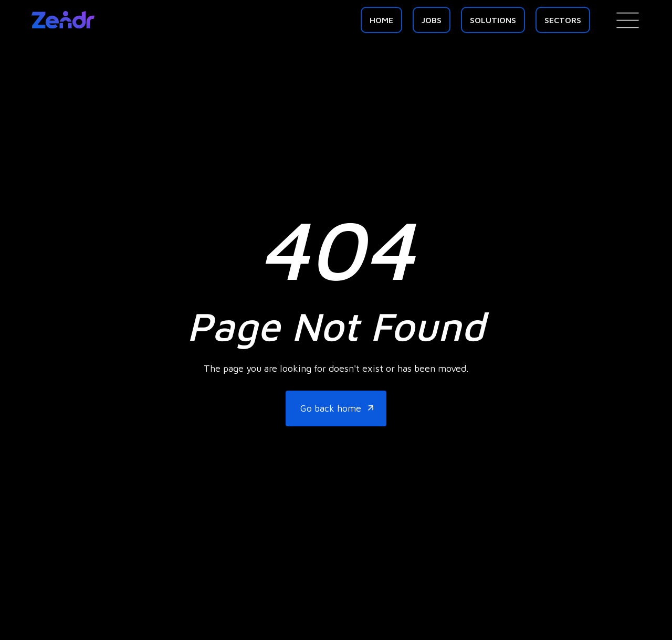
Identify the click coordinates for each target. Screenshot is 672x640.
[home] (63, 20)
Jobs (432, 20)
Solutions (493, 20)
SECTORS (563, 20)
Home (381, 20)
